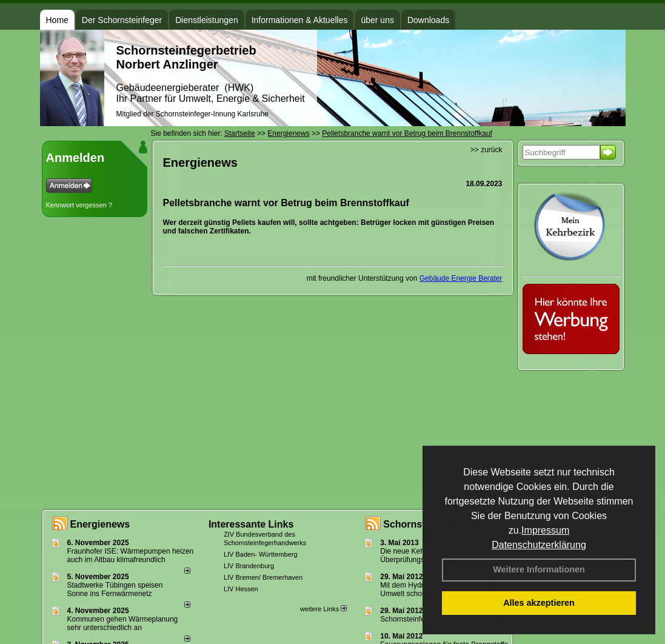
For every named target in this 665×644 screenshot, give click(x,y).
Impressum (545, 530)
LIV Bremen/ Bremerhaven (263, 577)
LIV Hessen (241, 589)
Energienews (100, 524)
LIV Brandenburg (249, 566)
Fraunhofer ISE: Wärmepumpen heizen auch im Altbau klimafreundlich (131, 555)
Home (57, 20)
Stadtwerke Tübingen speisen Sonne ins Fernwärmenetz (115, 589)
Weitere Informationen (539, 569)
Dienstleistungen (207, 20)
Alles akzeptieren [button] (539, 603)
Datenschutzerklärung (539, 545)
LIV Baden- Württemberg (261, 554)
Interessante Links (251, 524)
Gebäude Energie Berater (461, 278)
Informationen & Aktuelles (300, 20)
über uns (377, 20)
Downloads (428, 20)
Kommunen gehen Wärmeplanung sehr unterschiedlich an (123, 623)
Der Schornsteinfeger (122, 20)
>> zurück (486, 150)
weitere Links (323, 609)
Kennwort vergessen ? (79, 205)
